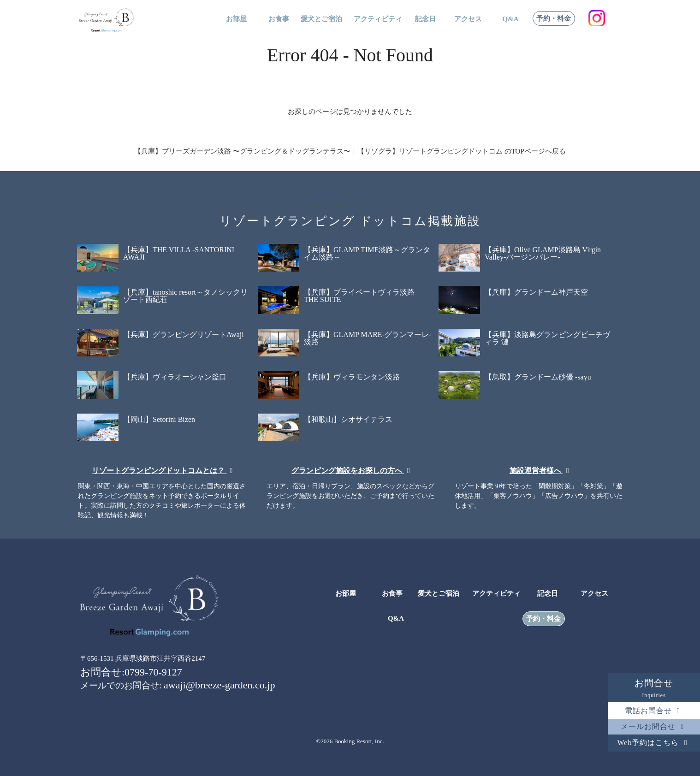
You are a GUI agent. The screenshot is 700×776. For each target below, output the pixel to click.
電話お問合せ (654, 711)
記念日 (425, 19)
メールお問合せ (654, 726)
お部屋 (236, 19)
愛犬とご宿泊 (321, 19)
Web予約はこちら (654, 743)
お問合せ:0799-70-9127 (131, 672)
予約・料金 (554, 19)
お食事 (279, 19)
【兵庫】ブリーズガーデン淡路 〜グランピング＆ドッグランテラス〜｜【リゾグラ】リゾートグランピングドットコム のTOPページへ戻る (350, 151)
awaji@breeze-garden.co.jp (219, 685)
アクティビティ (378, 19)
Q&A (511, 19)
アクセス (468, 19)
